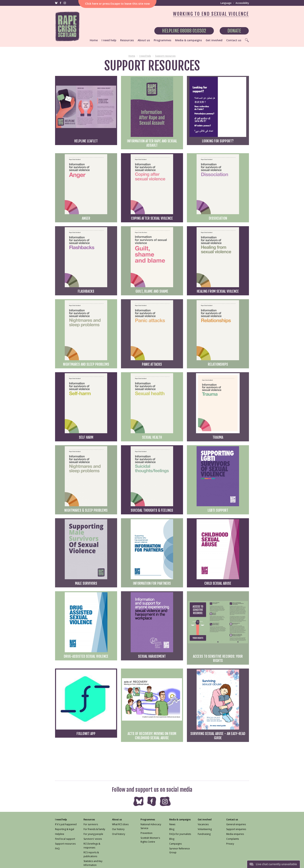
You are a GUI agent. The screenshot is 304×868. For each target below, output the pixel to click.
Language (226, 3)
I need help (145, 56)
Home (132, 56)
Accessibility (242, 3)
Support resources (165, 56)
